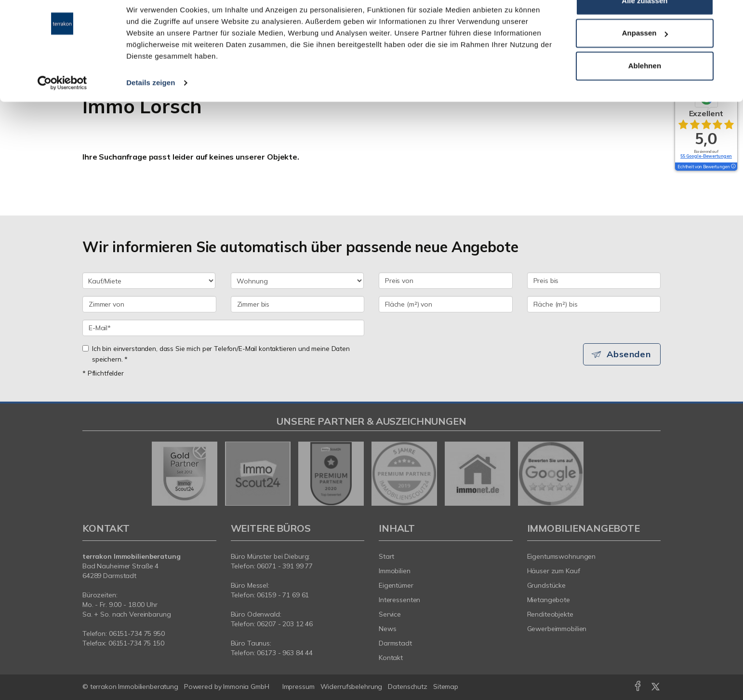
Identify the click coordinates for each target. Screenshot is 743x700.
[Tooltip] (733, 167)
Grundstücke (547, 585)
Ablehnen (645, 91)
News (388, 629)
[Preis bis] (594, 281)
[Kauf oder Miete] (149, 281)
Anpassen (645, 59)
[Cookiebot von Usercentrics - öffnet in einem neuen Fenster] (62, 108)
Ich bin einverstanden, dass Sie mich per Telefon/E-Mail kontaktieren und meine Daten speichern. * (216, 354)
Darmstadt (395, 643)
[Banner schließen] (728, 15)
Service (390, 614)
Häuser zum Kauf (554, 571)
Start (386, 556)
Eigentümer (396, 585)
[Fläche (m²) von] (446, 304)
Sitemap (446, 687)
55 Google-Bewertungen (706, 156)
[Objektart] (297, 281)
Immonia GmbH (246, 687)
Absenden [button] (630, 354)
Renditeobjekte (550, 614)
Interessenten (399, 600)
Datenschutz (408, 687)
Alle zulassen (644, 26)
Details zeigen (151, 108)
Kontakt (391, 658)
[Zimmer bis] (298, 304)
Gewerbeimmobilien (557, 629)
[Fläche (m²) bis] (594, 304)
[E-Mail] (223, 328)
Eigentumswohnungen (562, 556)
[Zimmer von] (149, 304)
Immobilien (395, 571)
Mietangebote (549, 600)
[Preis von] (446, 281)
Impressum (299, 687)
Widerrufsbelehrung (352, 687)
